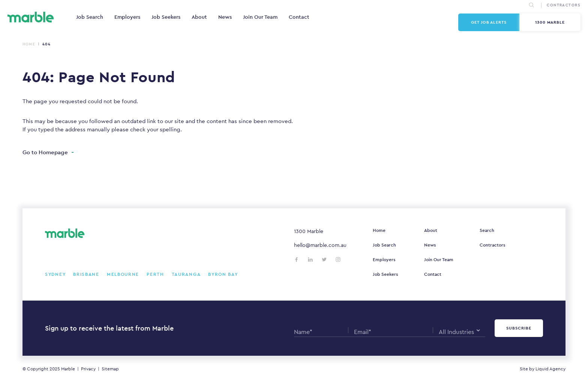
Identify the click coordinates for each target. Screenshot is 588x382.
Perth (155, 274)
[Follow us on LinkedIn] (310, 259)
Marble (68, 369)
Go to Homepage (45, 152)
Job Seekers (166, 17)
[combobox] (459, 330)
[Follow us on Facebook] (296, 259)
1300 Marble (550, 22)
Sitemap (110, 369)
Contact (299, 17)
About (199, 17)
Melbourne (123, 274)
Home (29, 44)
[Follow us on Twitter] (324, 259)
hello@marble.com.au (320, 245)
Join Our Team (260, 17)
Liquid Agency (550, 369)
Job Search (90, 17)
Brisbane (86, 274)
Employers (127, 17)
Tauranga (186, 274)
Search (487, 230)
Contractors (492, 245)
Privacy (88, 369)
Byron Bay (223, 274)
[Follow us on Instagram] (338, 259)
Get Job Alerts (489, 22)
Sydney (55, 274)
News (225, 17)
